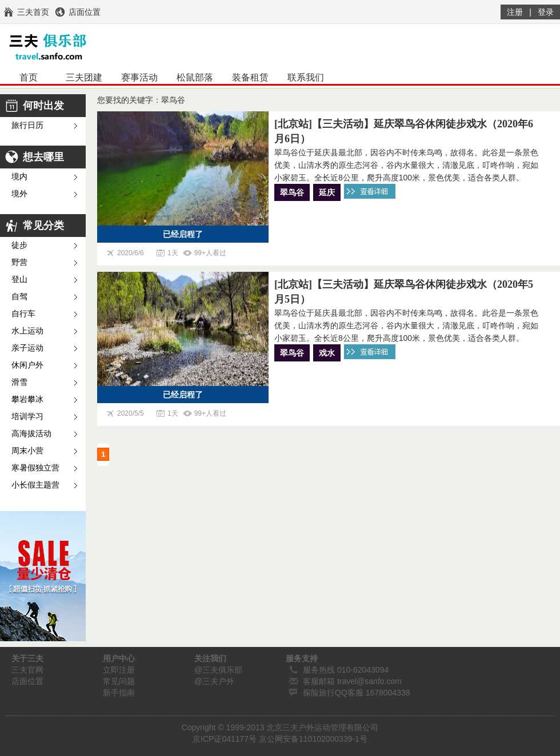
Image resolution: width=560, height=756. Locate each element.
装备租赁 (250, 77)
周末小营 (27, 451)
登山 (19, 280)
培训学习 (27, 417)
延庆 (327, 192)
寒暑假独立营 (35, 468)
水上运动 (27, 331)
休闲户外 (27, 365)
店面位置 (27, 681)
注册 (515, 12)
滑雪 (19, 382)
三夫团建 (84, 77)
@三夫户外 (214, 681)
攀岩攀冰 (27, 399)
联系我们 (306, 77)
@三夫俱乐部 (218, 670)
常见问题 (119, 681)
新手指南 (119, 693)
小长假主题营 (35, 485)
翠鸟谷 (292, 192)
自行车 (23, 314)
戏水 (327, 353)
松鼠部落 (195, 77)
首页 (29, 77)
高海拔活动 (31, 434)
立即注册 (119, 670)
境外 (19, 194)
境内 (19, 177)
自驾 (19, 297)
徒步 (19, 245)
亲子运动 (27, 348)
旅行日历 (27, 125)
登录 (546, 12)
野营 (19, 262)
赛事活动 (139, 77)
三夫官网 (27, 670)
